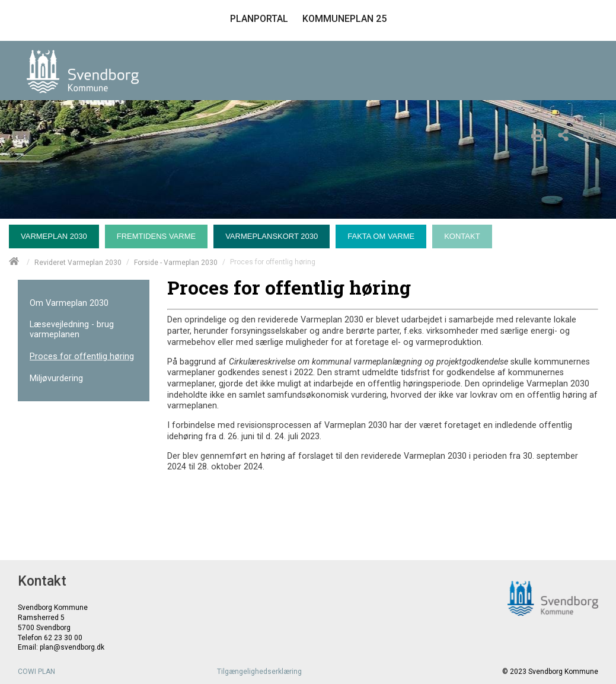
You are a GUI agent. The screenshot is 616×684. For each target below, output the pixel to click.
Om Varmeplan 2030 (69, 303)
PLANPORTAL (259, 19)
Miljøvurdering (56, 378)
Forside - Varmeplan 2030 (176, 262)
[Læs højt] (592, 133)
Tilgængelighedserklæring (259, 672)
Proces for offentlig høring (82, 357)
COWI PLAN (36, 672)
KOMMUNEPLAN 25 (344, 19)
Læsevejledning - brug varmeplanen (72, 329)
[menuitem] (57, 234)
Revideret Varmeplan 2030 (78, 262)
